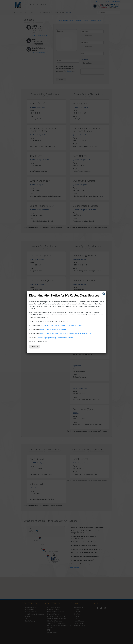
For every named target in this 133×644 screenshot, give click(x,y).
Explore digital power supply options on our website (56, 338)
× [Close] (104, 294)
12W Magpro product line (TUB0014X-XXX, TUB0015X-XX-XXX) (61, 325)
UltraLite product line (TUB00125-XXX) (53, 329)
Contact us (35, 347)
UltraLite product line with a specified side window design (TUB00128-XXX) (66, 334)
